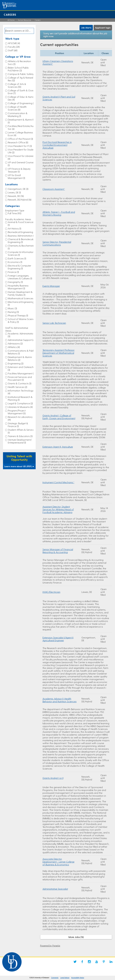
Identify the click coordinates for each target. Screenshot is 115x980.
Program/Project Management (17, 412)
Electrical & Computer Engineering (19, 267)
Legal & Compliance (20, 403)
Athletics (14, 347)
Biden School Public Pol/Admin (18, 69)
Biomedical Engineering (22, 232)
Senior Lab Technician (54, 323)
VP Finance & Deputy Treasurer (19, 170)
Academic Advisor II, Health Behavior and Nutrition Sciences (60, 700)
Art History (15, 228)
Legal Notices (65, 978)
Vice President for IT (20, 146)
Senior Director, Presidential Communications (57, 243)
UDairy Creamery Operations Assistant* (58, 62)
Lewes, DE (14, 192)
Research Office (18, 142)
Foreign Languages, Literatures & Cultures (20, 277)
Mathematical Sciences (22, 298)
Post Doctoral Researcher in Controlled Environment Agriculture (57, 145)
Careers (10, 15)
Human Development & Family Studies (20, 293)
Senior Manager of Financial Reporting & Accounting (58, 551)
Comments (55, 978)
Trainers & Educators (20, 436)
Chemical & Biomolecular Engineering (21, 241)
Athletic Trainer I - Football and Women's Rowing (59, 213)
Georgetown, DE (18, 189)
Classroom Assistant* (54, 189)
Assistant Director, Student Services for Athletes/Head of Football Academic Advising (58, 509)
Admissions (15, 343)
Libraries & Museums (20, 407)
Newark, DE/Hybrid (20, 200)
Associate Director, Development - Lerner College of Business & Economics (58, 862)
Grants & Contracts (20, 383)
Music (12, 308)
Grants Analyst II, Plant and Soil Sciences (59, 98)
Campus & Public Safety (22, 74)
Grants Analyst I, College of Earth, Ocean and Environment (59, 417)
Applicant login (103, 28)
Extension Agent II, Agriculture (58, 447)
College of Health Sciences (17, 108)
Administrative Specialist (55, 889)
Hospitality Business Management (18, 287)
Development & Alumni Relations (20, 358)
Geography (15, 282)
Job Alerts (86, 28)
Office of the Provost (20, 139)
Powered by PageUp (50, 946)
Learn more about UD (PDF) (19, 466)
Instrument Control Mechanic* (58, 482)
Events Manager (51, 286)
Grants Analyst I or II (53, 778)
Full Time (15, 213)
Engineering (16, 363)
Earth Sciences (17, 258)
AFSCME (14, 43)
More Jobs (76, 937)
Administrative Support (21, 340)
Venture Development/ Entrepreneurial (20, 441)
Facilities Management (22, 373)
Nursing (13, 312)
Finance (13, 272)
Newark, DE (16, 196)
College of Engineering (22, 103)
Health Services (18, 387)
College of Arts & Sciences (17, 85)
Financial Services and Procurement (20, 378)
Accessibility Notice (78, 978)
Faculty (14, 47)
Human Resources (25, 20)
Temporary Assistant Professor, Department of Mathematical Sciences (59, 353)
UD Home (11, 20)
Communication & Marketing (18, 115)
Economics (15, 262)
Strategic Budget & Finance (18, 425)
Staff (13, 50)
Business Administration (21, 236)
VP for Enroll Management (16, 177)
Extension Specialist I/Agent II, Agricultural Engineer (58, 639)
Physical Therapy (18, 315)
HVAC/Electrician (51, 592)
